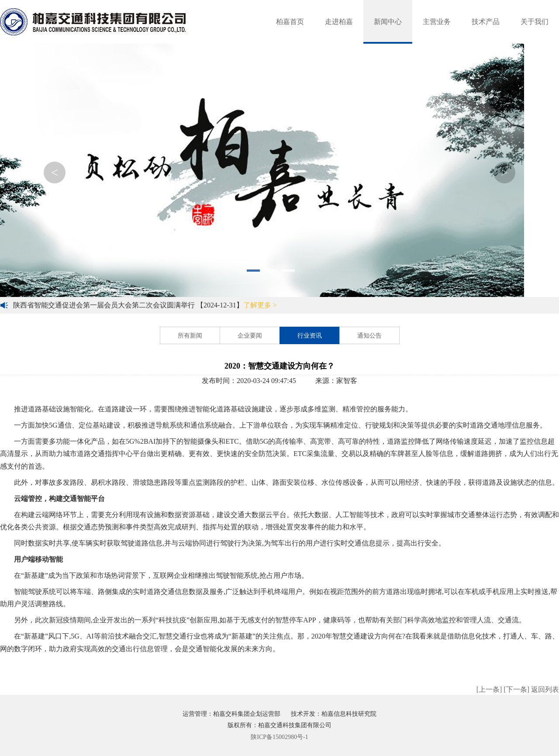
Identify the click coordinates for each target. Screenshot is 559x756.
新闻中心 (388, 22)
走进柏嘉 (339, 22)
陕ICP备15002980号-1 (279, 737)
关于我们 (535, 22)
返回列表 (545, 689)
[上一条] (489, 689)
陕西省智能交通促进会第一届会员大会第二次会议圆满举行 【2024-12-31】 (145, 305)
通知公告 (369, 336)
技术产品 (486, 22)
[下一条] (516, 689)
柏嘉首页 (290, 22)
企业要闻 (250, 336)
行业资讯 (310, 336)
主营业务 (437, 22)
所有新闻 (190, 336)
